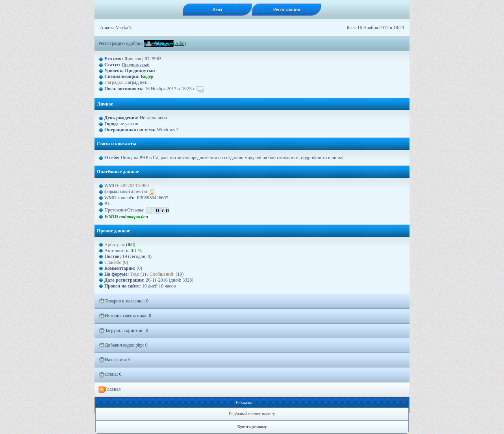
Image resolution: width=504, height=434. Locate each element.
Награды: (114, 82)
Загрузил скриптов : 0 (123, 331)
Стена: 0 (110, 375)
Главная (109, 389)
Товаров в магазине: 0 (123, 301)
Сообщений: (163, 274)
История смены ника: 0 (125, 316)
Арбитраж (115, 245)
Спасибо (113, 262)
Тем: (135, 274)
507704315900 (135, 185)
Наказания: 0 (115, 360)
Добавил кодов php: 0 (123, 345)
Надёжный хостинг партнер (252, 414)
